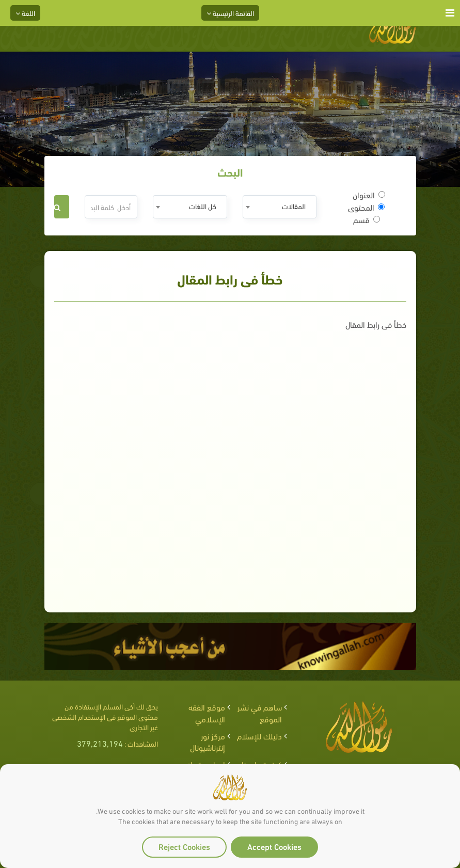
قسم (367, 219)
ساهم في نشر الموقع (260, 713)
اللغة (25, 13)
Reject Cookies (184, 846)
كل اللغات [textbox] (203, 206)
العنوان (369, 195)
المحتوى (366, 207)
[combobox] (280, 207)
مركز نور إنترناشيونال (208, 741)
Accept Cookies (274, 846)
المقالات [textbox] (294, 206)
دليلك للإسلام (259, 736)
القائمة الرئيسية (230, 13)
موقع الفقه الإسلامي (207, 713)
